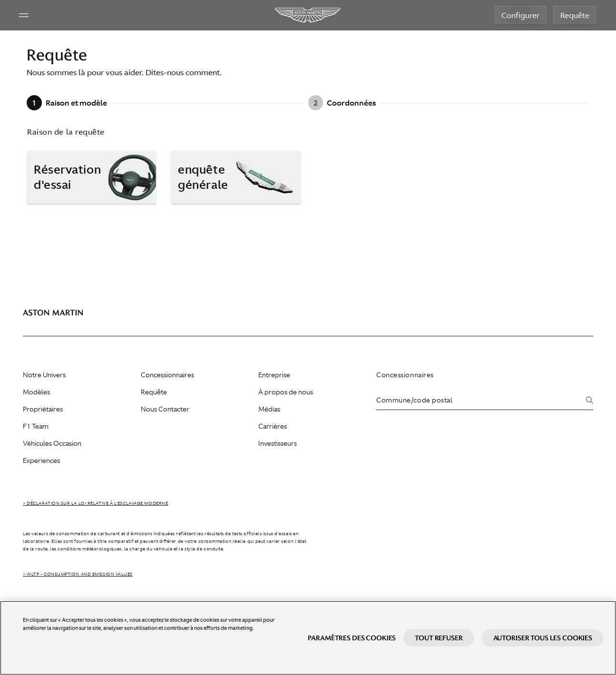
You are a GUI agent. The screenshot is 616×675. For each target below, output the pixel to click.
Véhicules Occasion (52, 443)
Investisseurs (278, 443)
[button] (92, 177)
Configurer (520, 15)
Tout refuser (439, 638)
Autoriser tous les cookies (543, 638)
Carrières (273, 426)
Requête (575, 15)
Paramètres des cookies (352, 638)
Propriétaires (43, 409)
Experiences (41, 460)
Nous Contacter (165, 409)
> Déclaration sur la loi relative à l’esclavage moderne (95, 503)
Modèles (36, 392)
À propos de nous (286, 392)
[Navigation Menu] (24, 15)
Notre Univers (44, 375)
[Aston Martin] (308, 15)
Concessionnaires (167, 375)
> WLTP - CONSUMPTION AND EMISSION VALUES (78, 574)
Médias (269, 409)
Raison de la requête (66, 132)
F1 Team (36, 426)
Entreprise (274, 375)
